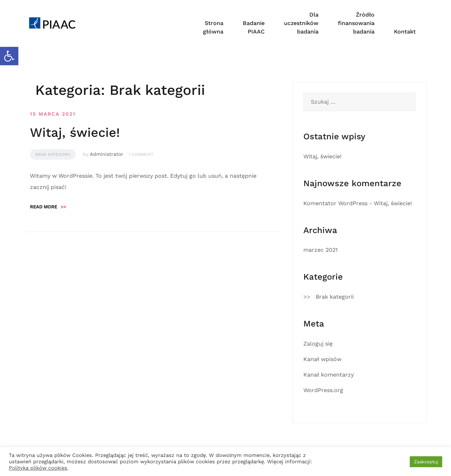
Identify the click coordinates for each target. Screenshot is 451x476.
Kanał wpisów (322, 359)
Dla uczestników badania (301, 23)
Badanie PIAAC (254, 27)
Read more (48, 207)
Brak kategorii (53, 154)
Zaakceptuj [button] (426, 462)
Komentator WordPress (335, 203)
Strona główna (213, 27)
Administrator (107, 154)
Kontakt (405, 32)
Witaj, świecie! (75, 133)
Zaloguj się (318, 344)
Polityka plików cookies (38, 468)
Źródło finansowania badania (356, 23)
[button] (9, 56)
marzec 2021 (320, 250)
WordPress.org (323, 390)
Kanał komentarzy (329, 375)
